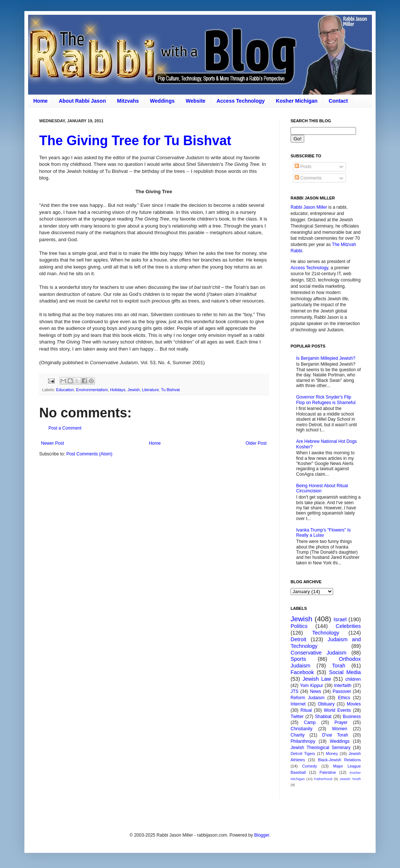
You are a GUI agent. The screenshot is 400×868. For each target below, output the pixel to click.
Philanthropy (303, 741)
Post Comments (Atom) (89, 454)
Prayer (341, 722)
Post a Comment (65, 428)
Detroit (298, 639)
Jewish (134, 390)
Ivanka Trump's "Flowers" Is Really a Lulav (323, 533)
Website (195, 101)
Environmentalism (92, 390)
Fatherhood (323, 779)
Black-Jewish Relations (339, 760)
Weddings (162, 101)
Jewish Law (317, 679)
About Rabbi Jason (82, 101)
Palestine (328, 772)
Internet (298, 704)
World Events (337, 710)
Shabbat (323, 717)
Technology (326, 633)
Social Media (345, 672)
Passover (342, 691)
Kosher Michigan (297, 101)
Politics (299, 626)
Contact (338, 101)
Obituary (326, 704)
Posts (303, 167)
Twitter (297, 717)
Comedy (309, 766)
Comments (308, 178)
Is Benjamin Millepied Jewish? (326, 358)
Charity (298, 735)
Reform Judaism (308, 698)
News (316, 691)
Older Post (256, 443)
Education (65, 390)
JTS (294, 691)
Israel (340, 619)
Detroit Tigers (303, 753)
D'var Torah (335, 735)
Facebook (302, 672)
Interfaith (343, 686)
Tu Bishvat (171, 390)
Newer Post (52, 443)
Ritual (306, 710)
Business (352, 717)
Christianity (301, 729)
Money (332, 753)
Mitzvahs (128, 101)
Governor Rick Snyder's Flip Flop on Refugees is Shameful (326, 400)
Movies (354, 704)
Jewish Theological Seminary (321, 748)
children (353, 679)
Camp (310, 722)
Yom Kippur (312, 686)
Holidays (118, 390)
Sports (298, 659)
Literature (150, 390)
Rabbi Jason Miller (309, 207)
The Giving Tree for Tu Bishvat (135, 141)
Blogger (262, 835)
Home (40, 101)
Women (340, 729)
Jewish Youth (350, 779)
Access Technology (241, 101)
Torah (339, 666)
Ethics (344, 698)
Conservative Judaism (318, 653)
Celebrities (348, 626)
